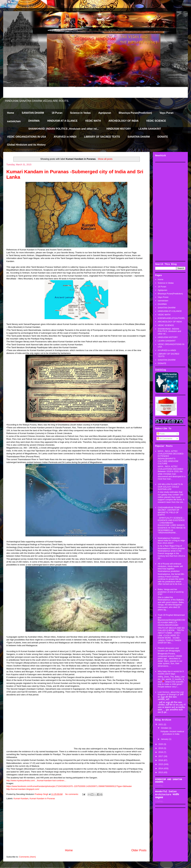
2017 (161, 756)
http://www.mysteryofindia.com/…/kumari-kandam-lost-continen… (36, 780)
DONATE (163, 137)
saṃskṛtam (14, 121)
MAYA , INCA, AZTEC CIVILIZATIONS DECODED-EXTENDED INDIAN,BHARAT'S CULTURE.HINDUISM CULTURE (171, 457)
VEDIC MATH (93, 121)
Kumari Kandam (21, 798)
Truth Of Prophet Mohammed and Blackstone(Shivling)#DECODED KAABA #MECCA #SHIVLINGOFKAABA (171, 620)
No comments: (72, 794)
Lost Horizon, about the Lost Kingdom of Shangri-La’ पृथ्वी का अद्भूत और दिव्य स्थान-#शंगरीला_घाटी (171, 696)
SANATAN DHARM (33, 113)
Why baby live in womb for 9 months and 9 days (171, 673)
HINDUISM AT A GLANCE (62, 121)
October (165, 728)
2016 (161, 760)
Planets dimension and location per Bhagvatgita (169, 649)
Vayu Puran (167, 113)
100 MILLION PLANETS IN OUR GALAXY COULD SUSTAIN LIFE (170, 487)
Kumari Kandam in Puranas (42, 798)
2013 (161, 772)
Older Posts (139, 850)
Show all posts (105, 159)
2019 (161, 748)
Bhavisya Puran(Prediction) (135, 113)
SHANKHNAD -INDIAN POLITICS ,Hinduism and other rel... (64, 129)
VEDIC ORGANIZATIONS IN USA (27, 137)
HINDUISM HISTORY (119, 129)
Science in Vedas (80, 113)
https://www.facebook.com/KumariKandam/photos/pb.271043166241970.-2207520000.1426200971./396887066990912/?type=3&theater (69, 786)
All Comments (165, 439)
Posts (161, 434)
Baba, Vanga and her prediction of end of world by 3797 (171, 592)
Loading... (160, 786)
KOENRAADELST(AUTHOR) (171, 318)
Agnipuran (105, 113)
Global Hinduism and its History (26, 145)
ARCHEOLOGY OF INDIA (123, 121)
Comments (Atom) (27, 857)
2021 (161, 724)
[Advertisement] (76, 824)
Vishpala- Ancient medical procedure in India (172, 733)
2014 (161, 768)
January (165, 739)
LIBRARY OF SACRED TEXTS (102, 137)
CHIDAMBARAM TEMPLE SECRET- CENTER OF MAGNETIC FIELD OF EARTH (170, 511)
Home (11, 113)
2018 (161, 752)
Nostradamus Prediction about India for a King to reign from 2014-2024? (171, 541)
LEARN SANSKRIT (150, 129)
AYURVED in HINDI (65, 137)
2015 (161, 764)
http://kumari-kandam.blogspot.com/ (23, 789)
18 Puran (57, 113)
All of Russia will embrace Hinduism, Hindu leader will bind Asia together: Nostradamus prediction (170, 567)
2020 (161, 744)
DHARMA (34, 121)
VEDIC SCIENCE (156, 121)
